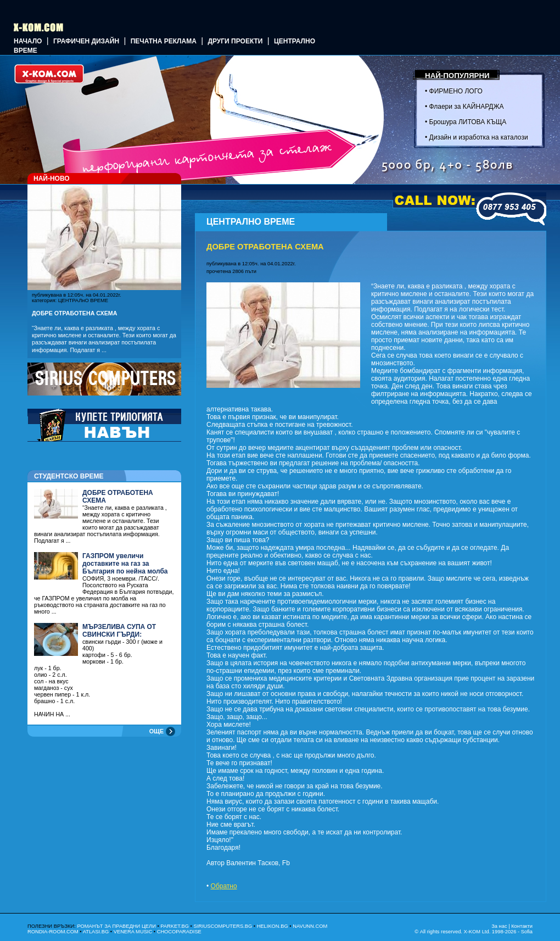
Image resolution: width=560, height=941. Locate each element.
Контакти (522, 926)
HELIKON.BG (273, 926)
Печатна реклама (164, 41)
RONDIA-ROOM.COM (53, 932)
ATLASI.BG (96, 932)
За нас (499, 926)
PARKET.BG (175, 926)
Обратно (224, 886)
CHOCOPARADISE (179, 932)
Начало (28, 41)
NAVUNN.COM (310, 926)
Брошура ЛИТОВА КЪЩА (468, 122)
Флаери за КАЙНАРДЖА (467, 107)
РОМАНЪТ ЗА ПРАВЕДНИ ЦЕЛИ (116, 926)
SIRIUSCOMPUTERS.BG (223, 926)
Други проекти (235, 41)
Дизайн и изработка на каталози (479, 137)
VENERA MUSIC (133, 932)
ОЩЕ (156, 731)
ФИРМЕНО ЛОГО (456, 91)
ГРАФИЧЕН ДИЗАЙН (86, 41)
